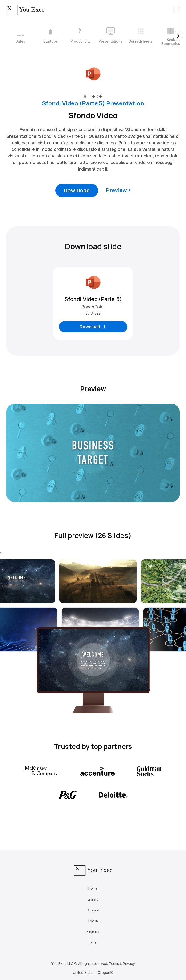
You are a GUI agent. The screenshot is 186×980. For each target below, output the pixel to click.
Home (93, 888)
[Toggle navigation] (176, 10)
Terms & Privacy (122, 964)
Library (93, 899)
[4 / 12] (111, 36)
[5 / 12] (141, 36)
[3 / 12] (81, 36)
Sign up (93, 932)
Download (77, 190)
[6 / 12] (171, 36)
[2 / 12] (50, 36)
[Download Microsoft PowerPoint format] (93, 73)
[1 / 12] (20, 36)
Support (93, 910)
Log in (93, 921)
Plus (93, 943)
